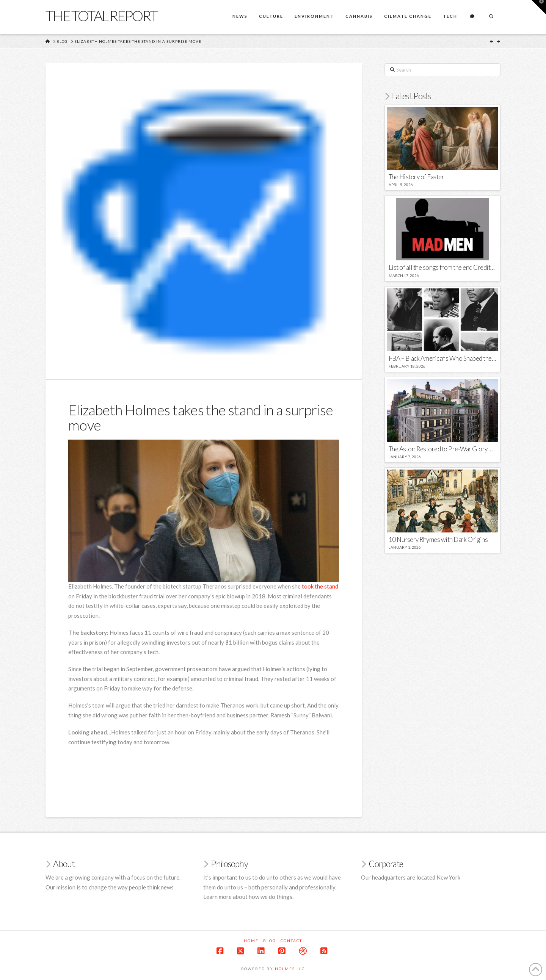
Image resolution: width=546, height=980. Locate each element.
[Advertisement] (206, 772)
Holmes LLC (290, 969)
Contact (291, 941)
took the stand (320, 586)
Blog (270, 941)
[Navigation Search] (491, 17)
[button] (539, 7)
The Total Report (101, 16)
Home (251, 941)
